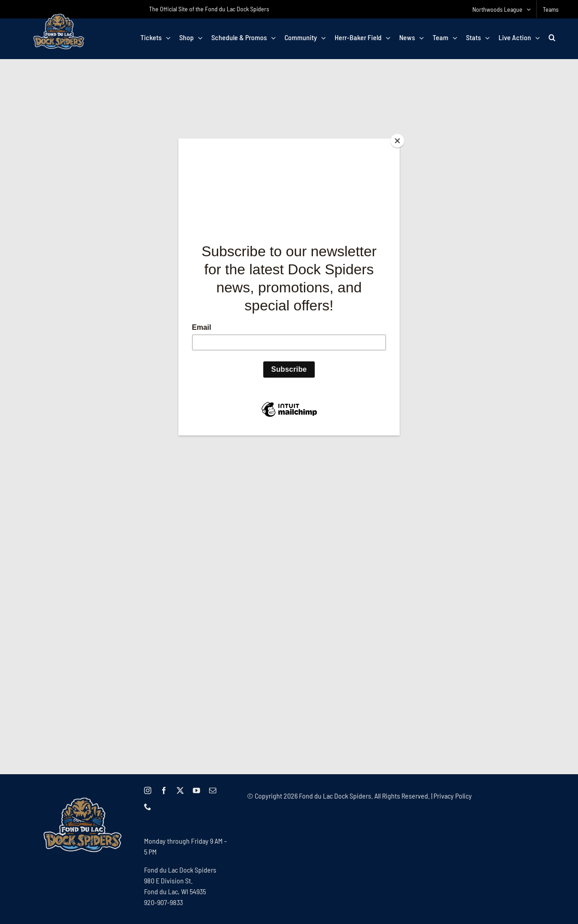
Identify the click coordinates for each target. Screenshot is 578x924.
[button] (552, 37)
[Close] (397, 141)
